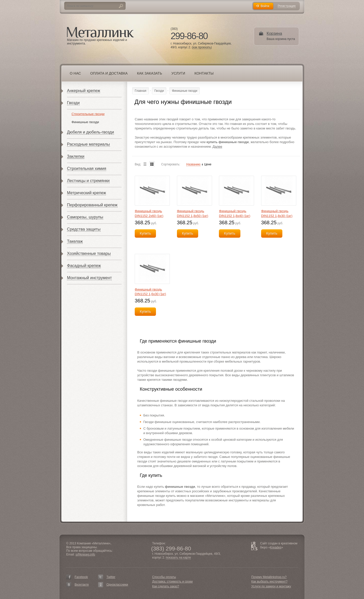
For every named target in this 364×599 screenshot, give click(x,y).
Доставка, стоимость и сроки (172, 582)
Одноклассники (117, 585)
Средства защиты (84, 229)
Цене (208, 164)
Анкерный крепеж (84, 91)
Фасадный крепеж (84, 266)
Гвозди (73, 103)
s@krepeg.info (85, 554)
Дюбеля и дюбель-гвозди (90, 132)
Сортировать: (171, 164)
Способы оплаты (164, 577)
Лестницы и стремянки (88, 181)
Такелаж (75, 241)
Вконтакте (82, 585)
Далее (217, 147)
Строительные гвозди (88, 114)
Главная (141, 91)
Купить (145, 233)
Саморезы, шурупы (85, 217)
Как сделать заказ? (166, 586)
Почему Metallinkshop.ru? (269, 577)
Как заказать (150, 73)
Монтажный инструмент (89, 278)
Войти (265, 6)
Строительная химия (87, 169)
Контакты (204, 73)
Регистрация (287, 6)
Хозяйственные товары (89, 253)
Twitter (111, 577)
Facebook (81, 577)
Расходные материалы (88, 144)
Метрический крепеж (86, 193)
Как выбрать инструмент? (269, 582)
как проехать (202, 47)
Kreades (276, 547)
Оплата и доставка (109, 73)
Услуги (178, 73)
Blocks (152, 164)
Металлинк (100, 33)
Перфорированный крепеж (92, 205)
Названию (193, 164)
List (145, 164)
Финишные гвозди (85, 122)
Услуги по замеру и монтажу (271, 586)
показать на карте (178, 558)
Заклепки (76, 156)
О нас (75, 73)
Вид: (138, 164)
